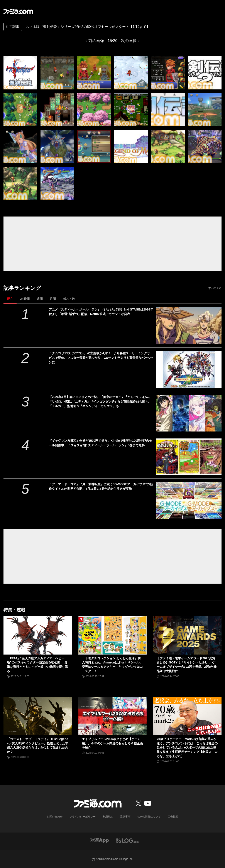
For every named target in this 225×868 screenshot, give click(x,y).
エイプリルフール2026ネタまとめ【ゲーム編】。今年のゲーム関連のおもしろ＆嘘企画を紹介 (112, 743)
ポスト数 (69, 299)
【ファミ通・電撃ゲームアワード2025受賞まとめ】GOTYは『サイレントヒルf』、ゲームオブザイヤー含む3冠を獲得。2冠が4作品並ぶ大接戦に (187, 665)
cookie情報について (149, 817)
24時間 (25, 299)
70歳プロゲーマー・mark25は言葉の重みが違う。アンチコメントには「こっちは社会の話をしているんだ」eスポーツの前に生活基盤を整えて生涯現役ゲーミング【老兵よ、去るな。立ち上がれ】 (187, 747)
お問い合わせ (55, 817)
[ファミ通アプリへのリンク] (99, 840)
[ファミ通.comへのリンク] (18, 11)
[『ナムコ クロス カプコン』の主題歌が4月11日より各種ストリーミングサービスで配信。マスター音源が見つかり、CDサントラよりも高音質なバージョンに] (189, 369)
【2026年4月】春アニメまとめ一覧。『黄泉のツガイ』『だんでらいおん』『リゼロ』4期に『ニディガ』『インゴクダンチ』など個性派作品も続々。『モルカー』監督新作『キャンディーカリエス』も (100, 401)
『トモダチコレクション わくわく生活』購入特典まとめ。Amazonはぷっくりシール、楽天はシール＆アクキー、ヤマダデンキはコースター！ (112, 665)
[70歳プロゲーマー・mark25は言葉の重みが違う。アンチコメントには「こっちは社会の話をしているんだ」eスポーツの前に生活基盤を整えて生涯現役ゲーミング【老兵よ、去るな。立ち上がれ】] (187, 716)
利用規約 (108, 817)
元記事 (12, 27)
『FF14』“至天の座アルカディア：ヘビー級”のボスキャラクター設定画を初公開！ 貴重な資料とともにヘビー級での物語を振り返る (37, 665)
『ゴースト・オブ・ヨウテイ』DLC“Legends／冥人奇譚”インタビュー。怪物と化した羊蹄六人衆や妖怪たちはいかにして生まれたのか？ (38, 745)
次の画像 (129, 41)
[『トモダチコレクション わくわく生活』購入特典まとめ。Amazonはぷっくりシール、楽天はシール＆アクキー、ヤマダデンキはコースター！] (113, 635)
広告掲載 (173, 817)
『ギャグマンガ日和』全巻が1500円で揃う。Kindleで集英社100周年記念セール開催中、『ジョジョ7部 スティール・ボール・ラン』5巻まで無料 (101, 443)
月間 (53, 299)
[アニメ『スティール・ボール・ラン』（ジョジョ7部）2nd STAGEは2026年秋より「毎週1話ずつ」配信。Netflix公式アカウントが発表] (189, 326)
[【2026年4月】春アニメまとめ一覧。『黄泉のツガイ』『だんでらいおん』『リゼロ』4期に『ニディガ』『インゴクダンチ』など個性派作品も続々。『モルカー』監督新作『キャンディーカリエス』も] (189, 413)
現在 (10, 299)
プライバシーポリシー (83, 817)
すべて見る (215, 288)
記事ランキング (22, 288)
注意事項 (125, 817)
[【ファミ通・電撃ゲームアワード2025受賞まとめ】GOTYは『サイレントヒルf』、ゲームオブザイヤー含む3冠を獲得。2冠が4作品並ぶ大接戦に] (187, 635)
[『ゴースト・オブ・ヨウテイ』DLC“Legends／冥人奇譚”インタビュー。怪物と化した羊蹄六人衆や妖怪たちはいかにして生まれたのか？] (38, 716)
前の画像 (96, 41)
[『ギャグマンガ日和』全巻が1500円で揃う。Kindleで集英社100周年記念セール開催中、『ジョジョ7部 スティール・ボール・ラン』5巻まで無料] (189, 457)
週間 (40, 299)
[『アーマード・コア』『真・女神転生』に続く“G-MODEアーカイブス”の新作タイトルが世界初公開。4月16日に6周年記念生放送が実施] (189, 500)
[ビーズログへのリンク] (127, 840)
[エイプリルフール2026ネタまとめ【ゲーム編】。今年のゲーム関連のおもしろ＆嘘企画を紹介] (113, 716)
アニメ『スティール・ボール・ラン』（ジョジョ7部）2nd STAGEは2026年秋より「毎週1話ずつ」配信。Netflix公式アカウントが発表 (101, 312)
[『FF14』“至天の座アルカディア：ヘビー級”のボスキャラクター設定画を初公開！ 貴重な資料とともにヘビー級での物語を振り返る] (38, 635)
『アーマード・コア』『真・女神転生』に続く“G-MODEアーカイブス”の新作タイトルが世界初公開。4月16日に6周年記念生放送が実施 (101, 486)
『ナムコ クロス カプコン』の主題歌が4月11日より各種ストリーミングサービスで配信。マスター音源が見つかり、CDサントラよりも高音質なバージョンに (101, 358)
